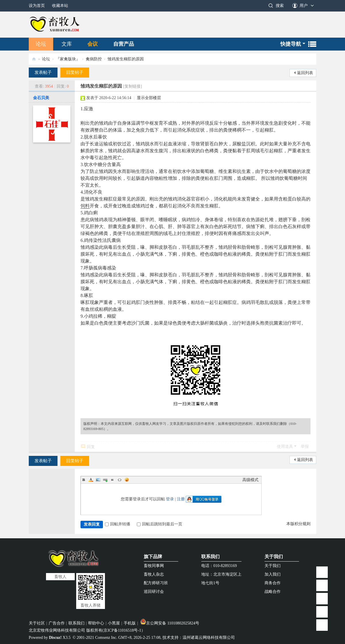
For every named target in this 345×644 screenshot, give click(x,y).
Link (105, 480)
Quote (112, 480)
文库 (67, 44)
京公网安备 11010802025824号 (170, 623)
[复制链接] (132, 86)
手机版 (130, 623)
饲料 (85, 206)
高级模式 (250, 480)
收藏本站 (60, 6)
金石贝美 (41, 98)
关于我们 (274, 557)
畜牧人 (34, 59)
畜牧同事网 (154, 566)
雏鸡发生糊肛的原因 (126, 59)
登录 (170, 499)
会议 (93, 44)
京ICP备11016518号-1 (122, 630)
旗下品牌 (153, 557)
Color (91, 480)
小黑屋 (114, 623)
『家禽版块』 (68, 59)
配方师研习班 (156, 583)
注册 (181, 499)
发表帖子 (43, 72)
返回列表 (305, 73)
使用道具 (285, 447)
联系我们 (210, 557)
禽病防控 (94, 59)
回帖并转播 (118, 524)
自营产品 (124, 44)
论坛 (41, 44)
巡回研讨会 (154, 592)
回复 (91, 447)
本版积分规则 (298, 524)
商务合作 (273, 583)
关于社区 (37, 623)
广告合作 (57, 623)
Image (98, 480)
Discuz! (55, 638)
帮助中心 (96, 623)
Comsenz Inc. (106, 638)
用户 (304, 6)
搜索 (280, 6)
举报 (305, 447)
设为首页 (37, 6)
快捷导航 (291, 44)
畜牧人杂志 (154, 574)
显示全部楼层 (149, 98)
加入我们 (273, 574)
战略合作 (273, 592)
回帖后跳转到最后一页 (160, 524)
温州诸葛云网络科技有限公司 (209, 638)
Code (120, 480)
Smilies (127, 480)
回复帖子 (75, 72)
